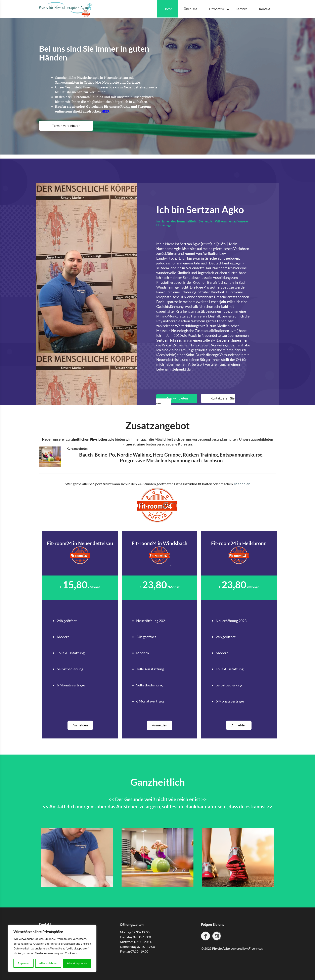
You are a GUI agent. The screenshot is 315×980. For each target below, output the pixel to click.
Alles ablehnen (48, 963)
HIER (105, 111)
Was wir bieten (177, 398)
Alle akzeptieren (77, 963)
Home (168, 9)
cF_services (255, 948)
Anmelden (80, 725)
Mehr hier (242, 484)
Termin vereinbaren (66, 126)
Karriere (241, 9)
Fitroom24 (216, 9)
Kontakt (265, 9)
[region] (52, 948)
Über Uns (190, 9)
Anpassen (24, 963)
